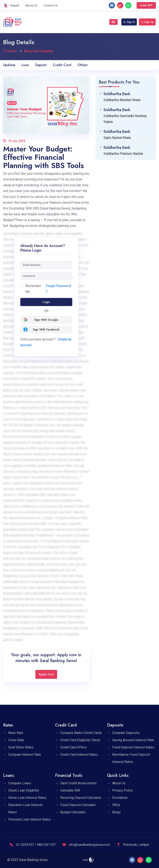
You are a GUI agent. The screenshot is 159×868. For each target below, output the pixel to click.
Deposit (41, 65)
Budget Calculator (73, 812)
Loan (25, 65)
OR (46, 311)
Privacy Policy (123, 790)
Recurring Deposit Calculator (81, 798)
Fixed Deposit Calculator (78, 805)
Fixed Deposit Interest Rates (133, 747)
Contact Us (51, 5)
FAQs (116, 805)
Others (83, 65)
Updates (9, 65)
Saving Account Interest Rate (133, 740)
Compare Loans (20, 783)
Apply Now (46, 674)
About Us (31, 5)
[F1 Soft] (88, 860)
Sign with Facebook (41, 329)
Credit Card (62, 65)
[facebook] (112, 5)
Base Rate (16, 733)
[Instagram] (120, 5)
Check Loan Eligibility (24, 790)
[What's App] (128, 5)
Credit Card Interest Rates (79, 755)
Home (12, 51)
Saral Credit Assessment (78, 783)
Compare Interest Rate (25, 755)
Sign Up (147, 22)
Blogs (116, 812)
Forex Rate (16, 740)
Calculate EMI (70, 790)
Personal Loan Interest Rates (30, 819)
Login (46, 302)
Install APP (146, 5)
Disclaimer (120, 798)
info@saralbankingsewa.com (86, 845)
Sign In (129, 22)
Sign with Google (41, 320)
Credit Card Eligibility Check (80, 740)
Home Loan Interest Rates (27, 798)
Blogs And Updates (39, 51)
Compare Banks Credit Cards (81, 733)
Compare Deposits (126, 733)
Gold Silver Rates (21, 747)
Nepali (11, 5)
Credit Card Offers (73, 747)
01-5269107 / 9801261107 (33, 845)
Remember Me (33, 289)
